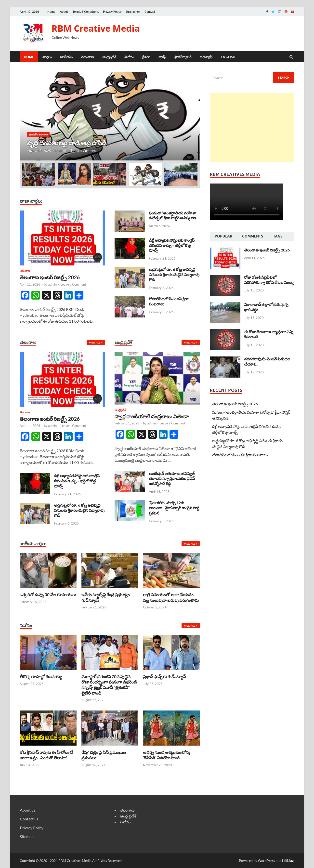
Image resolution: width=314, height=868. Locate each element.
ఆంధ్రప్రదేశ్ (109, 57)
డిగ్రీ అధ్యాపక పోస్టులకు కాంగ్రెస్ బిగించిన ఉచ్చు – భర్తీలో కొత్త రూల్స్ (172, 245)
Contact (150, 12)
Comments (253, 236)
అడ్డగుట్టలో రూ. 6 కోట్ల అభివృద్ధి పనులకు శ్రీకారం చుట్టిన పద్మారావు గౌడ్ (174, 274)
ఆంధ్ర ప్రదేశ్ (128, 816)
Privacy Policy (112, 12)
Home (51, 12)
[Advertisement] (252, 127)
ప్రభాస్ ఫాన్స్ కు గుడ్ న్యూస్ (164, 677)
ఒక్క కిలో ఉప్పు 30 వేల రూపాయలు (48, 595)
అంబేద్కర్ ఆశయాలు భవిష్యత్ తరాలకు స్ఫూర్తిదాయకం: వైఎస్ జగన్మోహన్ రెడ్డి (172, 479)
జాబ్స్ (162, 57)
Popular (223, 236)
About (64, 12)
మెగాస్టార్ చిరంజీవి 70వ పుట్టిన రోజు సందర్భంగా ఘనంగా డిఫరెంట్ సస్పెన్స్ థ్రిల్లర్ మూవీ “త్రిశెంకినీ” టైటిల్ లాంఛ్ (109, 685)
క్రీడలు (146, 57)
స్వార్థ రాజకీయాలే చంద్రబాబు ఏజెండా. (152, 416)
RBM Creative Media (96, 28)
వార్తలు (47, 57)
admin (63, 151)
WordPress (266, 861)
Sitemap (27, 836)
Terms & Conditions (86, 12)
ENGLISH (228, 57)
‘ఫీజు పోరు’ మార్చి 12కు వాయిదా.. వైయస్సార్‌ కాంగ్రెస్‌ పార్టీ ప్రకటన (174, 508)
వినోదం (129, 57)
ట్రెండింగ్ (33, 134)
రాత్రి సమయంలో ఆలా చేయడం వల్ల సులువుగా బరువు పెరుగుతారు (171, 597)
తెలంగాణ (87, 57)
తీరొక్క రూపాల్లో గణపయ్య (41, 677)
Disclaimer (133, 12)
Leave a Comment (84, 151)
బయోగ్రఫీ (206, 57)
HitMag (288, 861)
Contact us (29, 819)
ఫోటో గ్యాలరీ (183, 57)
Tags (278, 236)
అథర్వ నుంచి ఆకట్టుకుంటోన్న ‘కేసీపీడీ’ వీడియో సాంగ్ (166, 755)
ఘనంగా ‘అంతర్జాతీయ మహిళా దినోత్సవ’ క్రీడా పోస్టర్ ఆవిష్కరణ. (173, 215)
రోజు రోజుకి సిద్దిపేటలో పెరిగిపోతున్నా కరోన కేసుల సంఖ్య (269, 280)
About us (28, 810)
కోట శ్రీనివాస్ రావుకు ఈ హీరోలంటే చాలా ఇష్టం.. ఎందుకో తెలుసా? (46, 755)
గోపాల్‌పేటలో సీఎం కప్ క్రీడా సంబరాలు (240, 455)
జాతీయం (66, 57)
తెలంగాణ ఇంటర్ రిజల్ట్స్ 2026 (50, 277)
